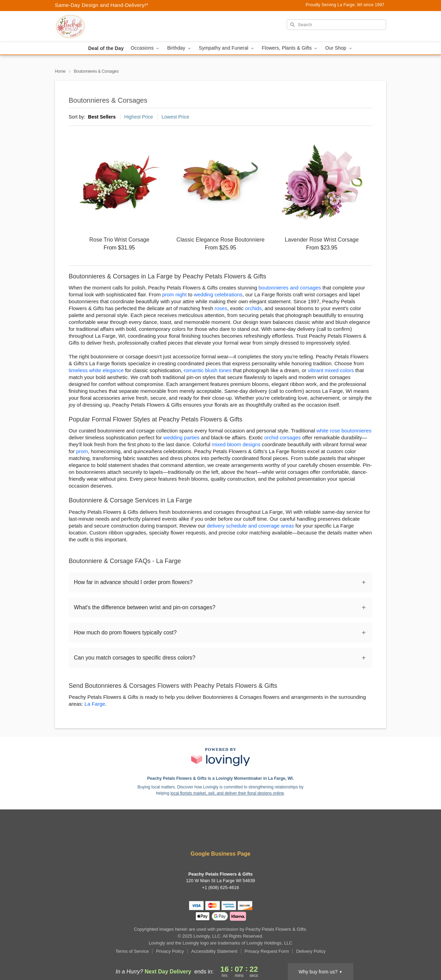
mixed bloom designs (236, 444)
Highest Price (139, 117)
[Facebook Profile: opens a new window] (200, 835)
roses (221, 308)
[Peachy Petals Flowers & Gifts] (105, 27)
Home (60, 71)
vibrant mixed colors (331, 370)
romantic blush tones (208, 370)
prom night (174, 294)
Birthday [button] (179, 48)
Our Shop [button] (339, 48)
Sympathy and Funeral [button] (227, 48)
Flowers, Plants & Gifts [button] (290, 48)
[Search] (336, 25)
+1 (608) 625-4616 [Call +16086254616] (220, 887)
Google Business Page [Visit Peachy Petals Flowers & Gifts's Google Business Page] (220, 854)
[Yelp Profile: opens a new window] (221, 835)
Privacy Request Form (267, 951)
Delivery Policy (311, 951)
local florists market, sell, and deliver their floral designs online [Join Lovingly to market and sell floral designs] (227, 793)
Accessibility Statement (214, 951)
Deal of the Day (106, 48)
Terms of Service (132, 951)
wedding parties (181, 437)
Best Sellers (102, 117)
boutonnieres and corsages (290, 288)
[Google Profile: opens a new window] (241, 835)
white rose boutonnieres (344, 431)
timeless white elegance (96, 370)
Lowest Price (175, 117)
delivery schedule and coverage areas (250, 526)
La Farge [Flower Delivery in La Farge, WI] (95, 704)
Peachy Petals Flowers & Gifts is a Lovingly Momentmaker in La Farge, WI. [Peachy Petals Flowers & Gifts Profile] (221, 778)
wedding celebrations (218, 294)
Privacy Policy (170, 951)
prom (82, 451)
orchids (253, 308)
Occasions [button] (146, 48)
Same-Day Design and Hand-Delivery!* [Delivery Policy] (102, 5)
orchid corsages (283, 437)
